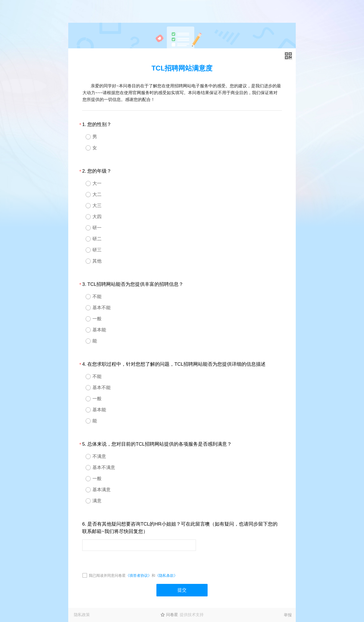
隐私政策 (82, 615)
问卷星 (172, 615)
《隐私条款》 (166, 575)
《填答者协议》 (139, 575)
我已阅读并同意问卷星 (107, 575)
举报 (288, 615)
